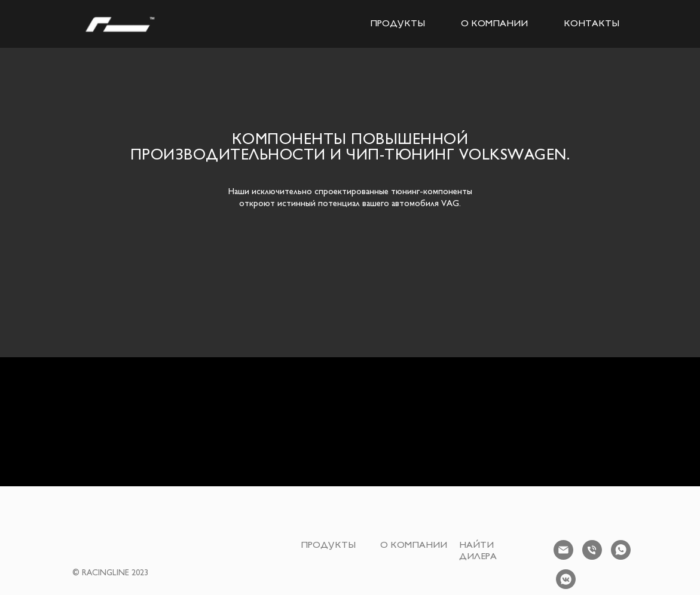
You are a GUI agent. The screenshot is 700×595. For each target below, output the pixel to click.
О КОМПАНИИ (494, 24)
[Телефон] (592, 550)
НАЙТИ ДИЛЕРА (478, 551)
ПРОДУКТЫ (398, 24)
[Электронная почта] (563, 550)
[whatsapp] (621, 550)
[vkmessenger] (566, 579)
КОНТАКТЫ (592, 24)
